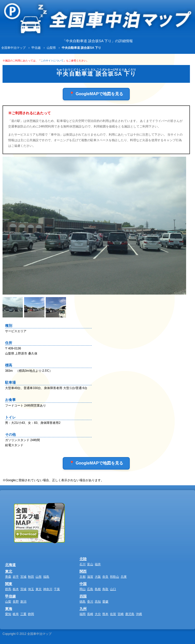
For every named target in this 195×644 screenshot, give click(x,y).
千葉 (57, 589)
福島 (46, 577)
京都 (83, 577)
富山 (90, 564)
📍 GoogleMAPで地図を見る (96, 94)
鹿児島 (130, 614)
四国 (83, 596)
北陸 (83, 559)
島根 (98, 589)
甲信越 (10, 596)
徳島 (83, 602)
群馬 (8, 589)
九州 (83, 609)
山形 (39, 577)
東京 (39, 589)
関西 (83, 571)
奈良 (105, 577)
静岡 (31, 614)
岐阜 (16, 614)
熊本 (105, 614)
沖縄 (139, 614)
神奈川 (48, 589)
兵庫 (124, 577)
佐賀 (113, 614)
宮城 (23, 577)
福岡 (83, 614)
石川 (83, 564)
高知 (98, 602)
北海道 (10, 565)
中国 (83, 584)
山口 (113, 589)
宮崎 (121, 614)
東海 (9, 609)
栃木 (16, 589)
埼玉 (31, 589)
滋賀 (90, 577)
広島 (90, 589)
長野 (16, 602)
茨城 (23, 589)
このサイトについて (52, 61)
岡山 (83, 589)
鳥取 (105, 589)
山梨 (8, 602)
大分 (98, 614)
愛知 (8, 614)
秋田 (31, 577)
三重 (23, 614)
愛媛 (105, 602)
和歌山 (115, 577)
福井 (98, 564)
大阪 (98, 577)
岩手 (16, 577)
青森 (8, 577)
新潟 (23, 602)
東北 (9, 571)
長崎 (90, 614)
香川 (90, 602)
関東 (9, 584)
